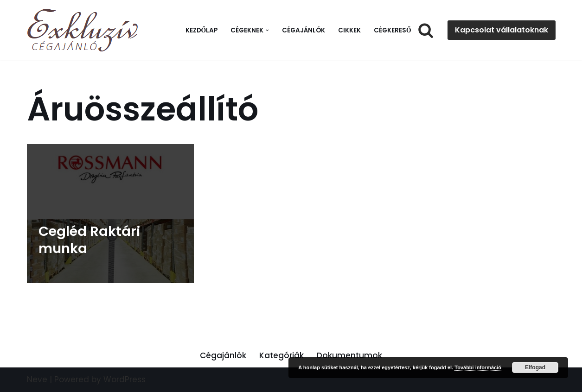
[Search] (426, 30)
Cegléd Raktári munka (90, 240)
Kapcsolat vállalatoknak (502, 30)
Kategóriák (281, 355)
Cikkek (349, 30)
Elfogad (535, 367)
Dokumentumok (349, 355)
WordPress (125, 379)
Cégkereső (393, 30)
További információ (478, 367)
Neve (37, 379)
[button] (267, 30)
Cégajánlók (304, 30)
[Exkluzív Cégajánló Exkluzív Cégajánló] (85, 30)
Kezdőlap (202, 30)
